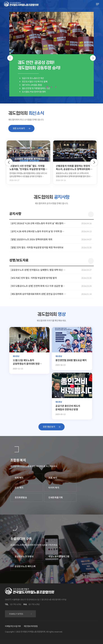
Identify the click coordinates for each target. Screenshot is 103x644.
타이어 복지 (54, 488)
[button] (9, 162)
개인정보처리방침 (31, 626)
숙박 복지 (19, 478)
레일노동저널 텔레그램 (59, 557)
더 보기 (91, 214)
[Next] (93, 58)
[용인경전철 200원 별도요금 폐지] (72, 349)
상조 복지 (19, 488)
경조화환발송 (21, 498)
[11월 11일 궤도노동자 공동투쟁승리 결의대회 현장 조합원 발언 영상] (29, 350)
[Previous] (10, 58)
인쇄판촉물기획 (56, 498)
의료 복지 (53, 478)
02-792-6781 (16, 604)
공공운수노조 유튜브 (24, 557)
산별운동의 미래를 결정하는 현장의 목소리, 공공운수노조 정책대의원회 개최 (73, 168)
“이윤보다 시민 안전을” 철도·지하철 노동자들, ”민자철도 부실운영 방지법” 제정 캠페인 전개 (28, 168)
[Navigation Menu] (98, 4)
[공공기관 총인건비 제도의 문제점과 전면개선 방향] (72, 396)
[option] (28, 162)
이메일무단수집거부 (13, 626)
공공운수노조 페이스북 (25, 566)
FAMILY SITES (16, 614)
